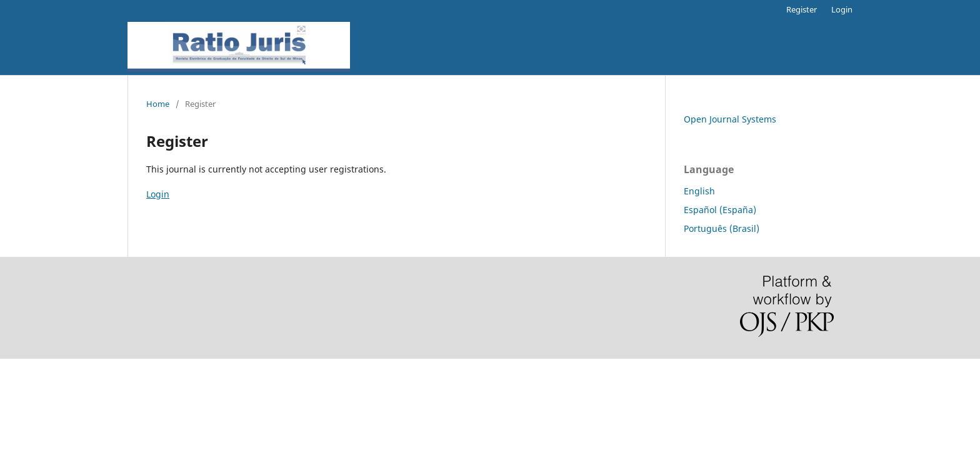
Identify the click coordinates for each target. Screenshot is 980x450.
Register (802, 9)
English (699, 191)
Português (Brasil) (722, 228)
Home (158, 104)
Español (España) (720, 210)
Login (842, 9)
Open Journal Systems (730, 119)
